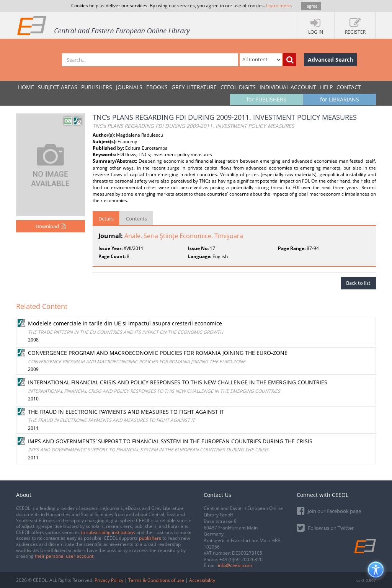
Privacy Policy (109, 580)
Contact (349, 87)
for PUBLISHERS (266, 99)
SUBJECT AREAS (58, 87)
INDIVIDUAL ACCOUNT (288, 87)
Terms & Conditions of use (156, 580)
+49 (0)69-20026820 (241, 559)
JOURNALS (129, 87)
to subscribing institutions (108, 532)
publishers (150, 538)
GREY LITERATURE (194, 87)
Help (326, 87)
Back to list (358, 283)
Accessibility (202, 580)
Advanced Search (330, 60)
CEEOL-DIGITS (238, 87)
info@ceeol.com (235, 565)
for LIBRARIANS (340, 99)
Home (26, 87)
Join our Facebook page (329, 510)
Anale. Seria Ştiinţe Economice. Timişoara (184, 236)
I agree (311, 6)
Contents (136, 219)
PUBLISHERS (97, 87)
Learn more (278, 6)
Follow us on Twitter (325, 527)
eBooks (157, 87)
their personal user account (64, 556)
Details (106, 219)
